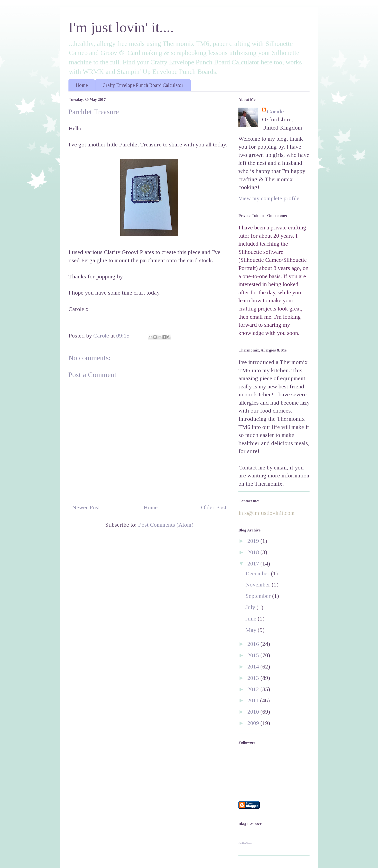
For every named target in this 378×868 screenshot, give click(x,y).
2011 (254, 700)
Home (82, 85)
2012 (254, 689)
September (259, 596)
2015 (254, 655)
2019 (254, 541)
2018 (254, 552)
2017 (254, 564)
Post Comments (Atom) (166, 525)
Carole (275, 111)
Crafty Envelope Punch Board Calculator (143, 85)
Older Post (214, 507)
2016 (254, 644)
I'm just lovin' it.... (121, 27)
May (252, 630)
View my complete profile (269, 198)
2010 (254, 712)
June (252, 619)
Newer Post (86, 507)
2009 (254, 723)
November (259, 585)
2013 (254, 678)
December (258, 573)
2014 (254, 667)
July (251, 607)
